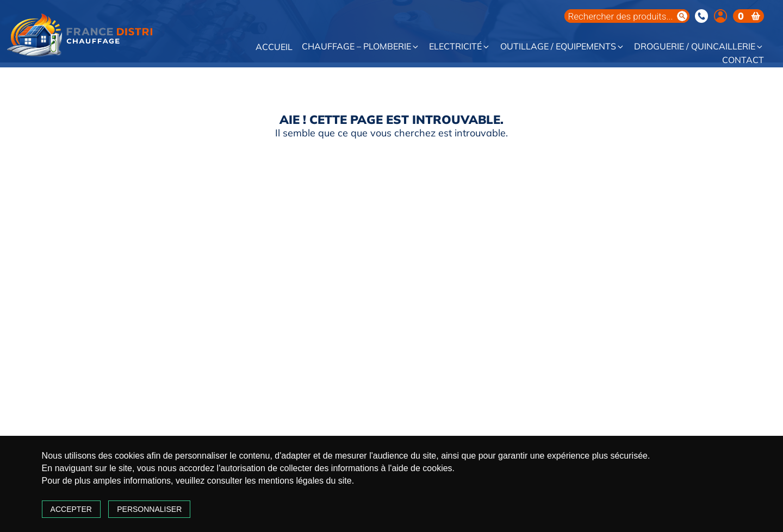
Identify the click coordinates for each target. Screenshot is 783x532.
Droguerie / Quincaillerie (699, 47)
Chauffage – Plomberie (361, 47)
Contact (743, 60)
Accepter (108, 497)
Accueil (274, 47)
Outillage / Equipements (563, 47)
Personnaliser (186, 497)
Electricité (460, 47)
